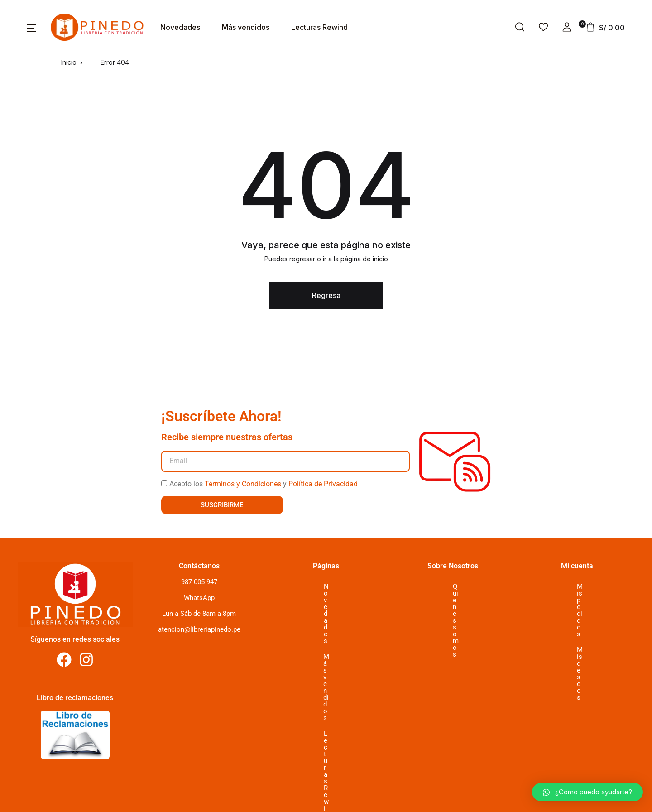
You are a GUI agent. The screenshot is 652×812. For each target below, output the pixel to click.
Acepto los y (264, 484)
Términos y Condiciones (243, 484)
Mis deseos (576, 602)
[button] (32, 27)
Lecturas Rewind (319, 27)
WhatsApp (199, 598)
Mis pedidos (577, 586)
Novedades (180, 27)
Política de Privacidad (323, 484)
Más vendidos (246, 27)
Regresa (326, 295)
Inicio (69, 62)
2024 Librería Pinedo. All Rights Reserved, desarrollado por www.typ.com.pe (167, 802)
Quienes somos (453, 586)
